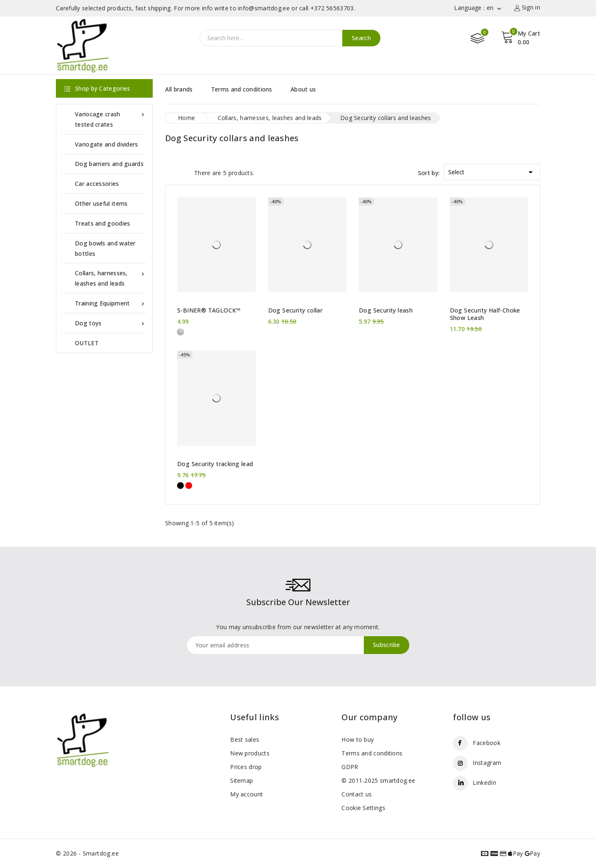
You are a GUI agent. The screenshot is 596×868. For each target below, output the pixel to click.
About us (303, 89)
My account (246, 794)
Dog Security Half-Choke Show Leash (485, 314)
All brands (179, 89)
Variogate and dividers (107, 144)
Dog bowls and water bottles (105, 248)
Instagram (487, 763)
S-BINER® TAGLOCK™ (209, 310)
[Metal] (180, 332)
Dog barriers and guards (109, 164)
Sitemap (242, 780)
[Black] (180, 486)
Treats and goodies (102, 223)
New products (250, 753)
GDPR (350, 767)
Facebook (486, 743)
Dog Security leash (386, 310)
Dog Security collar (296, 310)
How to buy (358, 739)
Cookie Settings (363, 808)
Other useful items (101, 203)
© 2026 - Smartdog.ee (87, 853)
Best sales (245, 739)
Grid (169, 172)
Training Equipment (111, 303)
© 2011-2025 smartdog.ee (378, 780)
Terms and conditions (242, 89)
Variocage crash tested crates (111, 119)
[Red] (189, 486)
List (184, 172)
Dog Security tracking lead (215, 464)
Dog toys (111, 323)
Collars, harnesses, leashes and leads (111, 278)
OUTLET (87, 343)
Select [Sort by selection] (492, 171)
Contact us (357, 794)
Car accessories (97, 184)
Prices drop (246, 767)
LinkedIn (484, 783)
